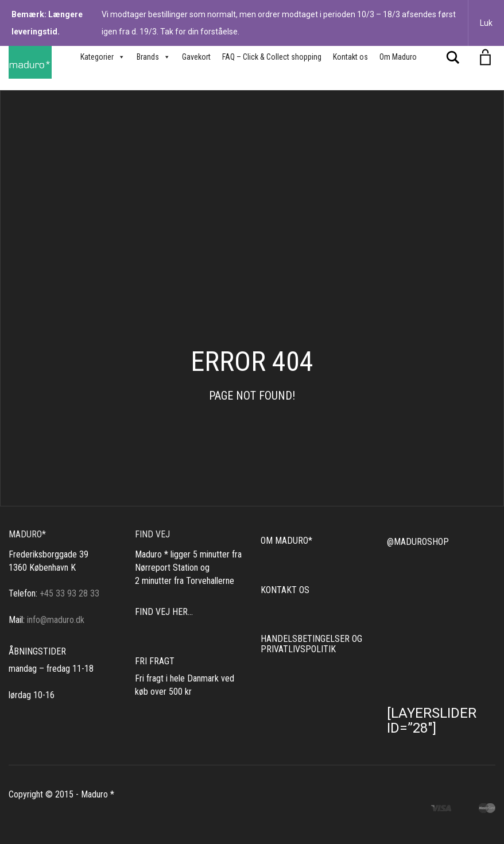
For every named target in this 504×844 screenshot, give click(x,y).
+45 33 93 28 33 (69, 593)
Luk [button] (486, 23)
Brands (154, 57)
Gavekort (196, 57)
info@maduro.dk (56, 620)
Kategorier (103, 57)
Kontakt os (350, 57)
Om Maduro (398, 57)
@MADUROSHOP (418, 542)
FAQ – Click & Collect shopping (272, 57)
